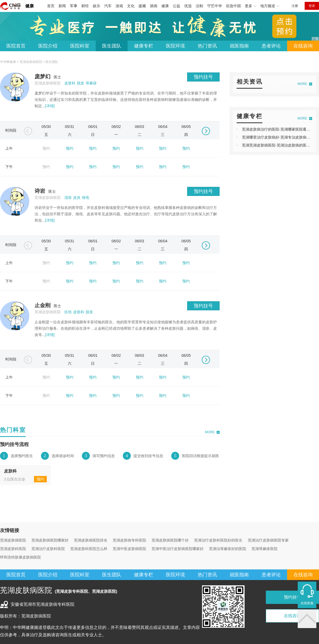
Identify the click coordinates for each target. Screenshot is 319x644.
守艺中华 (215, 6)
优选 (188, 6)
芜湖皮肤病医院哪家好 (50, 540)
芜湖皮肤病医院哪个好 (170, 540)
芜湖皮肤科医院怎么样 (89, 549)
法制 (199, 6)
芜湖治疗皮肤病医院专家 (268, 540)
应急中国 (233, 6)
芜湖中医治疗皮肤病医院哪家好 (178, 549)
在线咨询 (303, 46)
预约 (70, 148)
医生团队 (112, 46)
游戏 (119, 6)
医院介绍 (48, 46)
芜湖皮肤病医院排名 (91, 540)
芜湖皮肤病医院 (31, 62)
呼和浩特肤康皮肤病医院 (20, 557)
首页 (51, 6)
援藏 (142, 6)
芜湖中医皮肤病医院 (129, 549)
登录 (312, 6)
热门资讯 (207, 46)
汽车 (108, 6)
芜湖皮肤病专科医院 (129, 540)
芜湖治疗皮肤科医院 (48, 549)
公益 (177, 6)
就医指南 (239, 46)
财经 (85, 6)
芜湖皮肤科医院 (13, 549)
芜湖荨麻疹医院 (265, 549)
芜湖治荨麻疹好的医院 (228, 549)
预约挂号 (203, 77)
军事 (74, 6)
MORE (210, 432)
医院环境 (175, 46)
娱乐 (96, 6)
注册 (295, 6)
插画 (154, 6)
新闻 (62, 6)
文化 (131, 6)
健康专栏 (144, 46)
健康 (30, 6)
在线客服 (307, 603)
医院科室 (80, 46)
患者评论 (271, 46)
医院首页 (16, 46)
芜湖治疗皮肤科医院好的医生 (218, 540)
